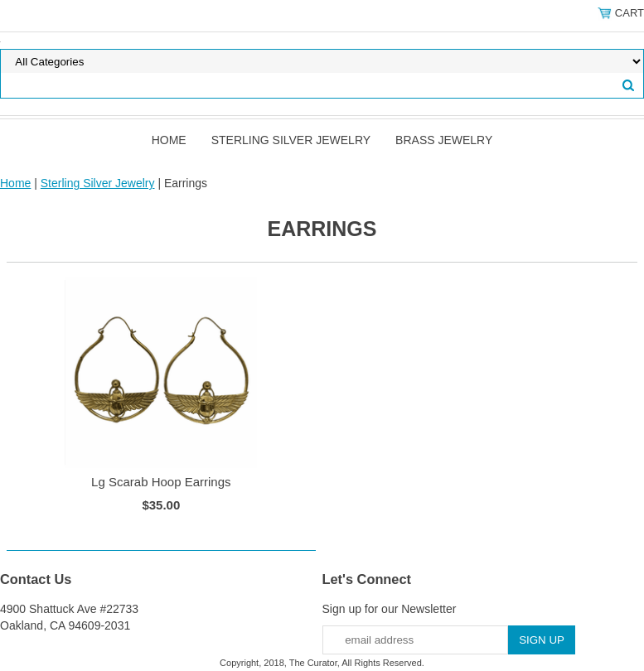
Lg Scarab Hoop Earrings (161, 482)
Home (169, 140)
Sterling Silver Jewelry (291, 140)
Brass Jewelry (444, 140)
